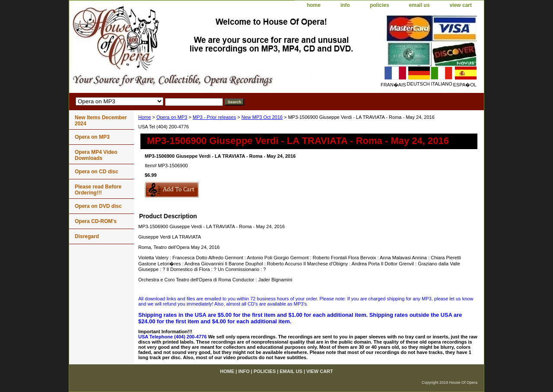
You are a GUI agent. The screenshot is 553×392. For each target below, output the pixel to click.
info (345, 5)
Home (145, 117)
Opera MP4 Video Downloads (96, 155)
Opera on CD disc (97, 172)
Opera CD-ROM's (96, 221)
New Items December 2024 (101, 121)
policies (380, 5)
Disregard (87, 236)
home (314, 5)
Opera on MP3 (172, 117)
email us (420, 5)
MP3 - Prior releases (214, 117)
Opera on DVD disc (98, 206)
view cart (461, 5)
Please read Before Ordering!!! (98, 190)
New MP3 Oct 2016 (262, 117)
